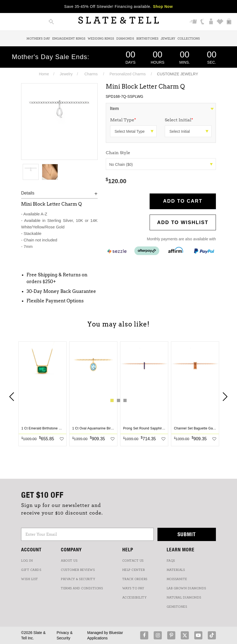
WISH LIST (30, 579)
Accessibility (135, 597)
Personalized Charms (128, 74)
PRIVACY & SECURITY (78, 579)
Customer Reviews (78, 570)
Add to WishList (183, 222)
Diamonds (125, 38)
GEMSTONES (177, 607)
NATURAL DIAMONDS (184, 597)
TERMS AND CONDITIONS (82, 588)
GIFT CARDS (31, 570)
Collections (189, 38)
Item (115, 109)
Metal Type (123, 120)
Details (28, 193)
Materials (176, 570)
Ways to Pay (133, 588)
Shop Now (163, 7)
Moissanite (177, 579)
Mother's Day (38, 38)
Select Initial (179, 120)
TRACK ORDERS (135, 579)
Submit (187, 534)
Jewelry (168, 38)
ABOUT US (69, 561)
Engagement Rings (69, 38)
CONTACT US (133, 561)
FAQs (171, 561)
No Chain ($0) (161, 164)
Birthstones (147, 38)
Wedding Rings (101, 38)
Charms (91, 74)
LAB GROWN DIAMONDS (186, 588)
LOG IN (27, 561)
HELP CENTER (134, 570)
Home (44, 74)
